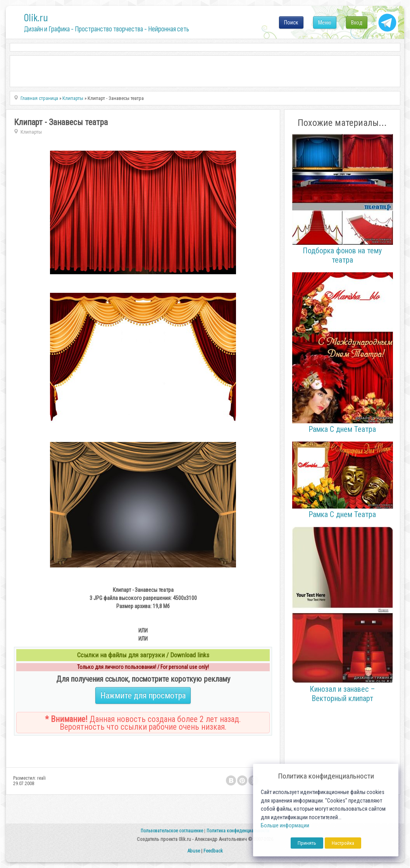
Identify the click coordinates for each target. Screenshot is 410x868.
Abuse (194, 851)
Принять (307, 843)
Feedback (213, 851)
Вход (357, 22)
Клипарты (31, 132)
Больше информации (285, 826)
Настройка (343, 843)
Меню (325, 22)
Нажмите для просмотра (143, 695)
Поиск (291, 22)
